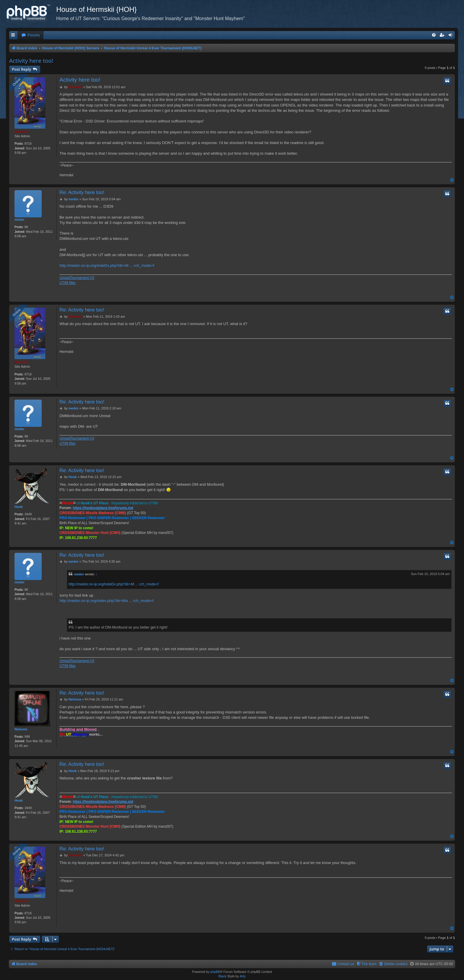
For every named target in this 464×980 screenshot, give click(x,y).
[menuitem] (30, 35)
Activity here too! (31, 61)
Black (222, 976)
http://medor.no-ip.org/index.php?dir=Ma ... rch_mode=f (107, 601)
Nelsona (21, 729)
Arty (243, 976)
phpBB (215, 972)
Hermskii (21, 132)
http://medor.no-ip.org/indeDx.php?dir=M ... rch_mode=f (107, 265)
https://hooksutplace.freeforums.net (103, 508)
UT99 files (67, 283)
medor (20, 219)
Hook (19, 507)
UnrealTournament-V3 (77, 278)
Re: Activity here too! (82, 192)
